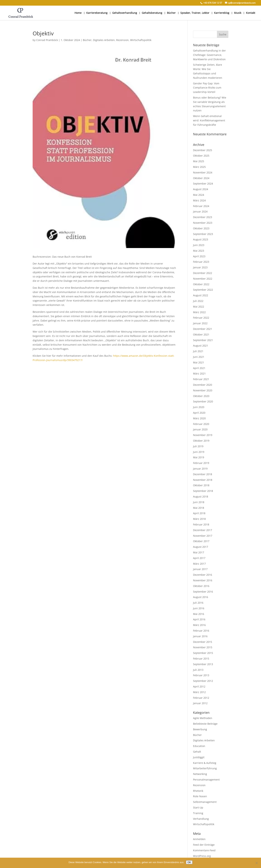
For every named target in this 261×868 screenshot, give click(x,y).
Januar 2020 (200, 429)
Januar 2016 (200, 636)
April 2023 (199, 256)
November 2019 (203, 435)
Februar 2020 (201, 424)
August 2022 (201, 295)
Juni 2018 (199, 502)
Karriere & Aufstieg (205, 763)
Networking (200, 774)
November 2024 (203, 172)
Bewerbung (200, 729)
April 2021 (199, 368)
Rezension (122, 40)
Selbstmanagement (205, 802)
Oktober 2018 (201, 485)
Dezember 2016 (203, 575)
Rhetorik (198, 791)
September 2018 (203, 491)
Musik (238, 13)
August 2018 (201, 497)
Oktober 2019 (201, 441)
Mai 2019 (199, 457)
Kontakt (251, 13)
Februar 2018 (201, 524)
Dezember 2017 (203, 530)
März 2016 (199, 625)
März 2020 (199, 418)
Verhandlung (201, 819)
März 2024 (199, 200)
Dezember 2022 (203, 273)
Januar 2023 (200, 267)
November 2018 (203, 480)
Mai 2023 (199, 251)
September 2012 (203, 681)
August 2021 (201, 346)
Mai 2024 (199, 195)
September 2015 (203, 653)
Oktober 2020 (201, 396)
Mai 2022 (199, 307)
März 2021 (199, 373)
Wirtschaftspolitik (141, 40)
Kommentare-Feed (204, 850)
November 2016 (203, 580)
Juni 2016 (199, 608)
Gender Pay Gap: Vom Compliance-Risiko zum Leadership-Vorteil (207, 88)
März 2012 (199, 692)
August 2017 (201, 547)
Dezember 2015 (203, 642)
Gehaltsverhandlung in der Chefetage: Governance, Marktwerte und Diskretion (209, 55)
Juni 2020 (199, 407)
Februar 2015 (201, 659)
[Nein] (256, 863)
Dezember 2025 (203, 150)
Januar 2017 (200, 569)
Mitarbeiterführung (205, 768)
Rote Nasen (200, 796)
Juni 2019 (199, 452)
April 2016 (199, 619)
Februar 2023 (201, 262)
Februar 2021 (201, 379)
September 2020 (203, 401)
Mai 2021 (199, 362)
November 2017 (203, 536)
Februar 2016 (201, 631)
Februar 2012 (201, 698)
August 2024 (201, 189)
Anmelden (199, 839)
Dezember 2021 (203, 329)
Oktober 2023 (201, 228)
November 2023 (203, 223)
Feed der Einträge (204, 845)
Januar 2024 (200, 211)
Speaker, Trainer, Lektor (195, 13)
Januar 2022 (200, 323)
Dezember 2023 (203, 217)
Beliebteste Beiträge (205, 724)
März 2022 (199, 312)
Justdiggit (199, 757)
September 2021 (203, 340)
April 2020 (199, 413)
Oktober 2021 (201, 334)
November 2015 (203, 647)
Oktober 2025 (201, 156)
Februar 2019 (201, 463)
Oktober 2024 (201, 178)
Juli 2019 (198, 446)
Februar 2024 (201, 206)
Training (198, 813)
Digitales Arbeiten (104, 40)
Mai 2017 (199, 552)
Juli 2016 (198, 603)
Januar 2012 (200, 703)
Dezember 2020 (203, 385)
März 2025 (199, 167)
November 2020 (203, 390)
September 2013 (203, 664)
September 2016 (203, 592)
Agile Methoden (203, 718)
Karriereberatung (97, 13)
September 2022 (203, 290)
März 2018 (199, 519)
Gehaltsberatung (152, 13)
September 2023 (203, 234)
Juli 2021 (198, 351)
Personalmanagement (206, 780)
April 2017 (199, 558)
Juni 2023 (199, 245)
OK (189, 862)
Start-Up (198, 807)
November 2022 (203, 279)
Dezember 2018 (203, 474)
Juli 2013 (198, 670)
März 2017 (199, 564)
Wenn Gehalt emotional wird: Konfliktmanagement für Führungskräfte (209, 120)
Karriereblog (222, 13)
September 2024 (203, 184)
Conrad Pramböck (47, 40)
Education (199, 746)
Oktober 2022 (201, 284)
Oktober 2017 (201, 541)
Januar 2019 (200, 469)
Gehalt (197, 752)
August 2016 (201, 597)
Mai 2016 (199, 614)
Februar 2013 (201, 675)
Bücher (171, 13)
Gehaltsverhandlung (125, 13)
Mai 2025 (199, 161)
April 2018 (199, 513)
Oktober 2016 (201, 586)
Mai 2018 (199, 508)
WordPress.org (202, 856)
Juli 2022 (198, 301)
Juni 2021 (199, 357)
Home (78, 13)
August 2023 (201, 239)
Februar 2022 (201, 318)
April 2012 (199, 686)
